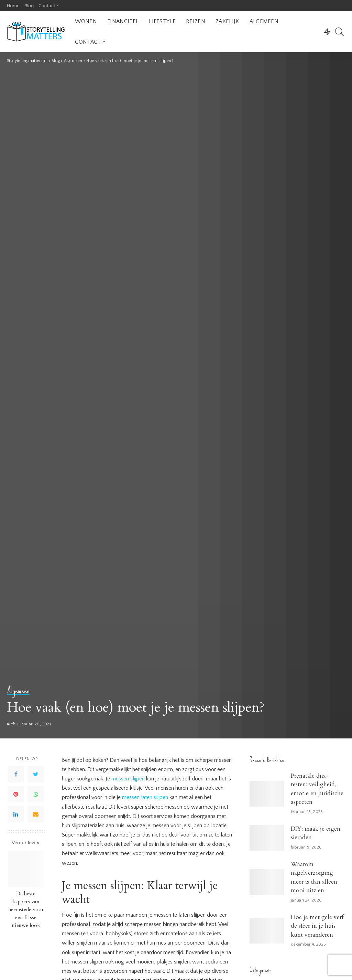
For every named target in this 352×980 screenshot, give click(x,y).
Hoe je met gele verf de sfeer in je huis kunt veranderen (317, 926)
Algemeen (18, 691)
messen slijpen (128, 779)
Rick (11, 724)
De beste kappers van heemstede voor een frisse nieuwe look (26, 910)
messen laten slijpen (145, 797)
